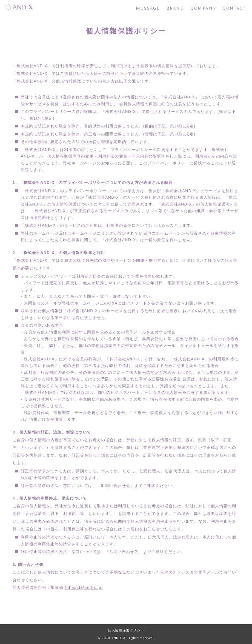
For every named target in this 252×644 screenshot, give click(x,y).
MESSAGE (148, 8)
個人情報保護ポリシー (126, 630)
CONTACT (234, 8)
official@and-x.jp (84, 588)
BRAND (175, 8)
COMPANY (203, 8)
